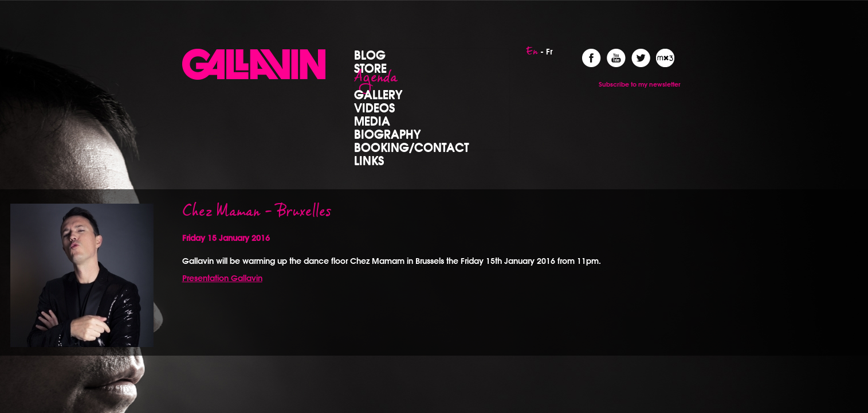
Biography (387, 134)
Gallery (378, 94)
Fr (549, 52)
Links (369, 160)
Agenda (376, 81)
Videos (374, 107)
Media (372, 120)
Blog (370, 54)
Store (370, 68)
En (532, 54)
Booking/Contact (411, 147)
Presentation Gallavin (222, 278)
